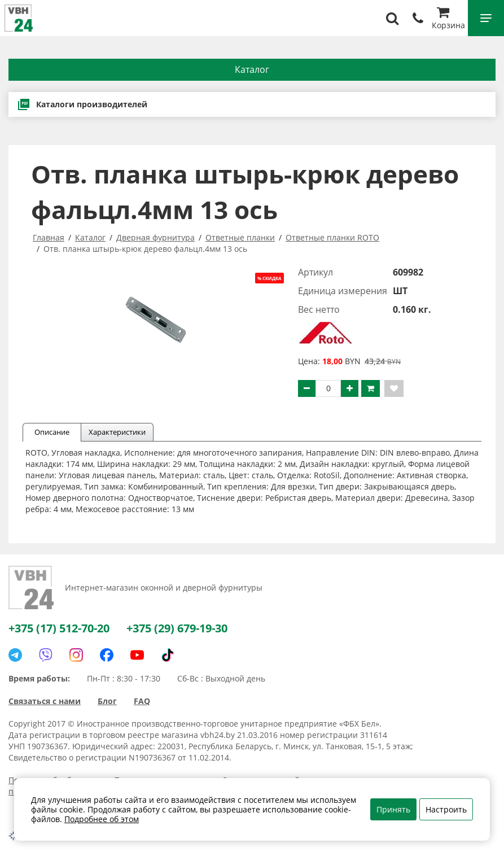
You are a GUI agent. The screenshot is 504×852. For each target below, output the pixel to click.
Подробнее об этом (102, 819)
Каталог (252, 69)
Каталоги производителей (82, 104)
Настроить (446, 809)
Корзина (448, 19)
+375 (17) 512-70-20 (59, 628)
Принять (393, 809)
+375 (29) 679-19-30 (177, 628)
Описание (52, 432)
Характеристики (117, 432)
